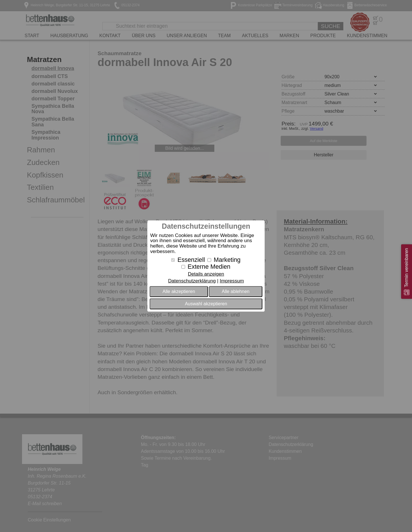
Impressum (232, 281)
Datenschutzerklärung (192, 281)
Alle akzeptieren (179, 291)
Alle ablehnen (236, 291)
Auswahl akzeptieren (206, 304)
